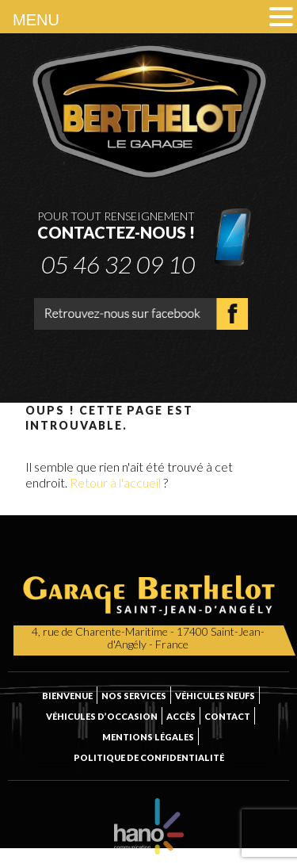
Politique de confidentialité (149, 757)
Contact (227, 716)
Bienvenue (67, 696)
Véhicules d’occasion (102, 716)
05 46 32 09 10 (118, 263)
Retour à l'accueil (115, 482)
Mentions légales (148, 737)
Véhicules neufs (215, 696)
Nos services (134, 696)
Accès (181, 716)
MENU (36, 20)
